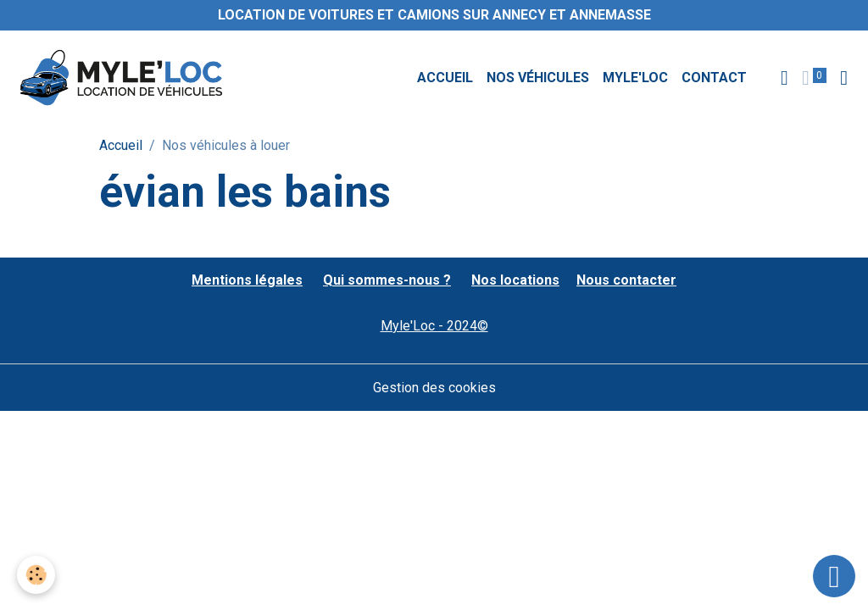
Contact (714, 78)
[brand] (124, 78)
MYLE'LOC (635, 78)
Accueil (445, 78)
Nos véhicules (538, 78)
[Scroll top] (834, 576)
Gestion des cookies (434, 388)
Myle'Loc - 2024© (434, 326)
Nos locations (515, 280)
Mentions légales (247, 280)
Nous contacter (626, 280)
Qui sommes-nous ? (387, 280)
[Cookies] (36, 575)
